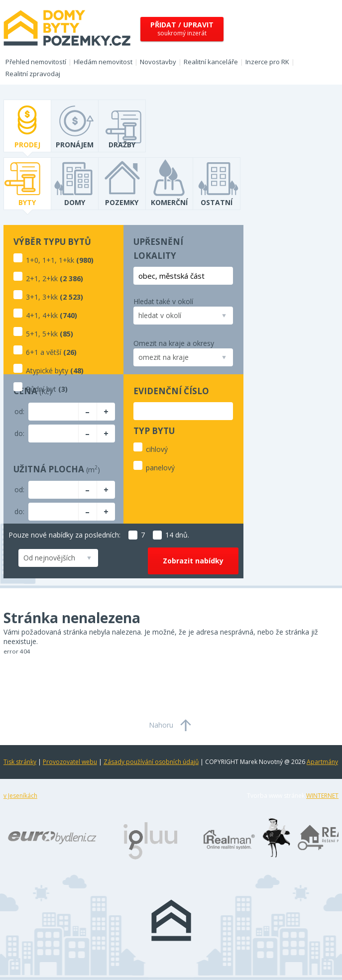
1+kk (66, 260)
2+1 (32, 278)
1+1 (49, 260)
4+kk (50, 315)
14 (163, 535)
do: (19, 433)
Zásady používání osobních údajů (151, 762)
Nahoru (161, 725)
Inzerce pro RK (267, 62)
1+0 (32, 260)
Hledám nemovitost (103, 62)
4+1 (32, 315)
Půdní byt (41, 389)
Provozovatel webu (70, 762)
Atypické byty (47, 371)
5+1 (32, 334)
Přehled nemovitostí (36, 62)
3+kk (50, 297)
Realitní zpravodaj (33, 74)
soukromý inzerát (182, 29)
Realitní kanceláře (211, 62)
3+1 (32, 297)
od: (19, 411)
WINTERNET (322, 796)
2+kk (50, 278)
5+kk (50, 334)
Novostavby (158, 62)
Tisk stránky (20, 762)
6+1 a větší (44, 352)
